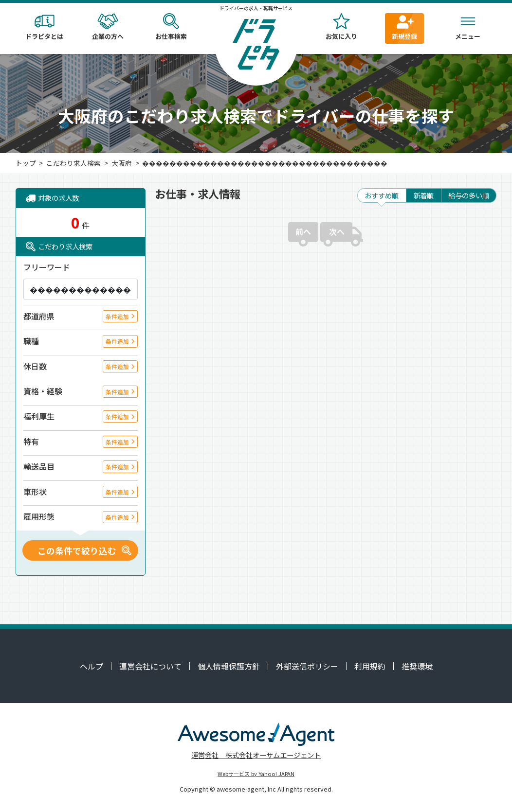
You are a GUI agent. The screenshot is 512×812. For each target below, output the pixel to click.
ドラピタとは (44, 27)
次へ (337, 231)
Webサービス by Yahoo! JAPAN (256, 774)
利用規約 (370, 666)
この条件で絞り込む (77, 551)
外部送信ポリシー (307, 666)
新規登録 (404, 27)
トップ (26, 163)
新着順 (423, 195)
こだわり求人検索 (73, 163)
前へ (303, 231)
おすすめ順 (382, 195)
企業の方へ (108, 27)
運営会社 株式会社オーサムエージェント (256, 755)
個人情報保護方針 (229, 666)
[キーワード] (81, 289)
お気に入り (341, 27)
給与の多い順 (469, 195)
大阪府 (122, 163)
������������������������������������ (265, 163)
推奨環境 (417, 666)
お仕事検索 (171, 27)
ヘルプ (91, 666)
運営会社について (150, 666)
